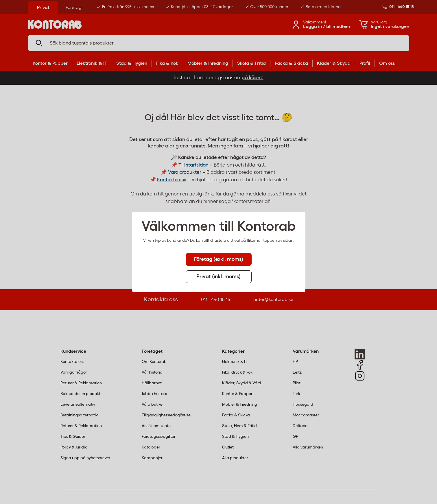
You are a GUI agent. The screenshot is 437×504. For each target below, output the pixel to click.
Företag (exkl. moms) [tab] (219, 259)
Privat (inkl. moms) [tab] (218, 277)
